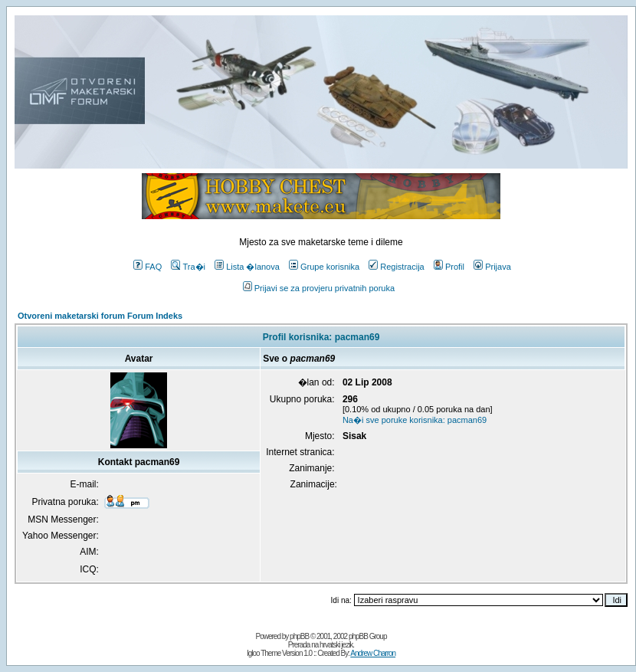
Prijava (492, 267)
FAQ (148, 267)
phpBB (299, 636)
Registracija (396, 267)
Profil (449, 267)
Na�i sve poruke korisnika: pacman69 (415, 420)
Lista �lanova (247, 267)
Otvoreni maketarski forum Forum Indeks (100, 316)
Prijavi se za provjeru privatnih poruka (319, 288)
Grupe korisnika (324, 267)
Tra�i (188, 267)
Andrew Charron (373, 653)
